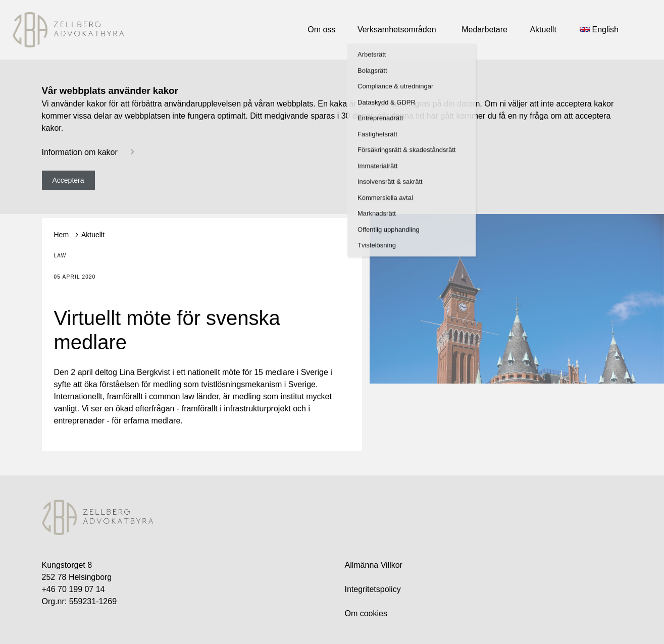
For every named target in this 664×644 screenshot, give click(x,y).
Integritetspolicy (373, 589)
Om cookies (366, 613)
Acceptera (68, 180)
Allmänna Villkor (374, 565)
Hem (62, 235)
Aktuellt (93, 235)
